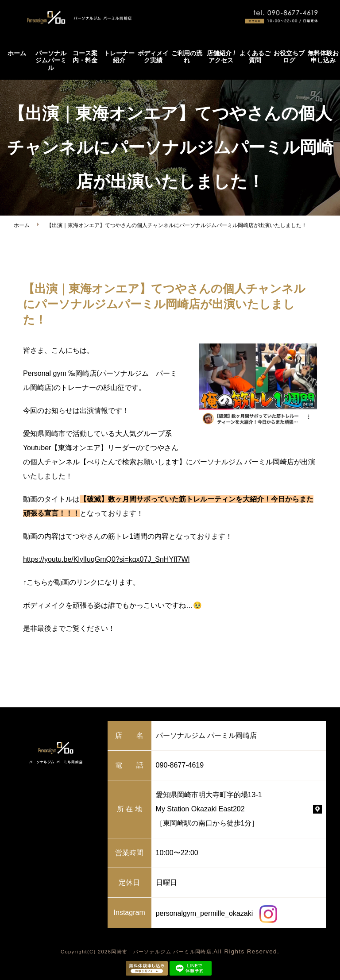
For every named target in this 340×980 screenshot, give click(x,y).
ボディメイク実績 (153, 57)
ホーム (17, 53)
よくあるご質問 (255, 57)
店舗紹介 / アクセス (221, 57)
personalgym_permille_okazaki (216, 913)
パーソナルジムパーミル (51, 61)
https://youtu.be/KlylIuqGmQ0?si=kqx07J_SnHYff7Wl (106, 559)
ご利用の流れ (187, 57)
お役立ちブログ (289, 57)
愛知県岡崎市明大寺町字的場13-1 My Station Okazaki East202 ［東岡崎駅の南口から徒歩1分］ (209, 809)
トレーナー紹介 (119, 57)
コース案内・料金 (85, 57)
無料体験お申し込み (323, 57)
